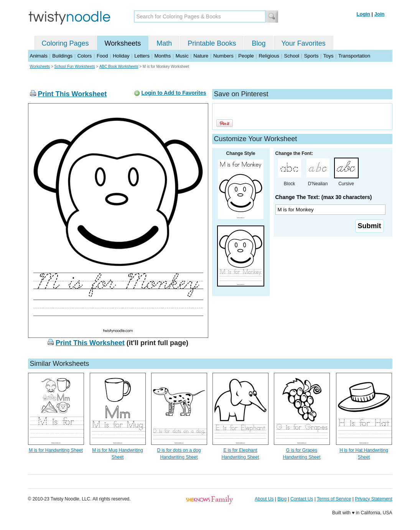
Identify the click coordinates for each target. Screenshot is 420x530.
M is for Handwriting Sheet (56, 450)
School (292, 56)
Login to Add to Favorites (174, 93)
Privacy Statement (373, 499)
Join (380, 14)
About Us (264, 499)
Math (164, 43)
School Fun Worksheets (75, 67)
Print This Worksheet (72, 94)
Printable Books (212, 43)
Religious (269, 56)
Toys (329, 56)
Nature (201, 56)
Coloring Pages (65, 43)
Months (163, 56)
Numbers (223, 56)
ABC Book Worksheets (119, 67)
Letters (142, 56)
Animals (39, 56)
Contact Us (302, 499)
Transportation (354, 56)
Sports (311, 56)
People (246, 56)
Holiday (121, 56)
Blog (259, 43)
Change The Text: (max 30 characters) (324, 197)
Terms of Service (334, 499)
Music (182, 56)
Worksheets (123, 43)
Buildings (62, 56)
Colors (85, 56)
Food (102, 56)
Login (363, 14)
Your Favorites (303, 43)
